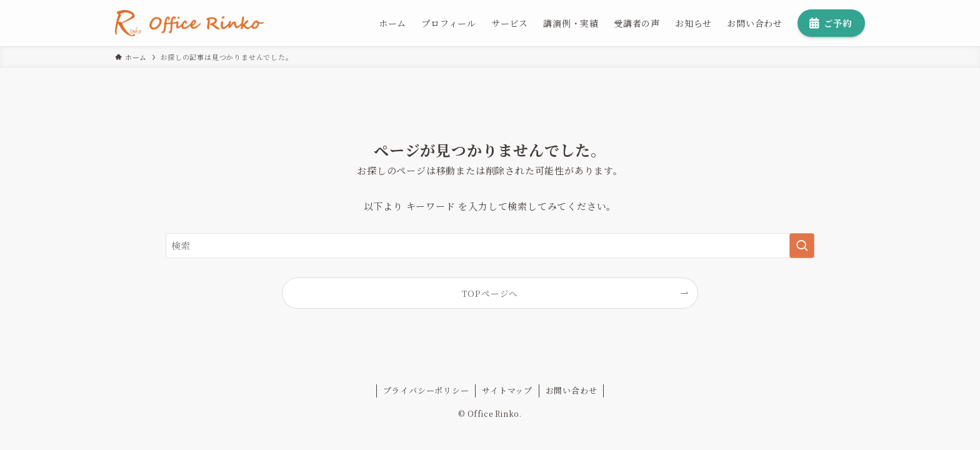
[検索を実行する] (802, 246)
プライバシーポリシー (426, 390)
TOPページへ (490, 293)
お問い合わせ (572, 390)
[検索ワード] (490, 246)
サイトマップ (507, 390)
